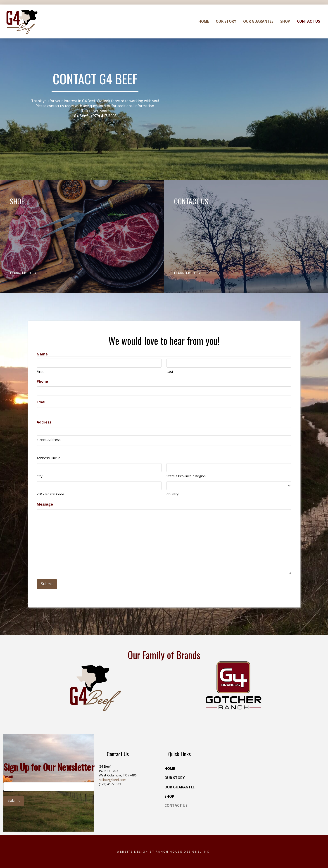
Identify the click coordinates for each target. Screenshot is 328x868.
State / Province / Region (186, 476)
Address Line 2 (48, 458)
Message (45, 504)
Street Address (49, 440)
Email (42, 402)
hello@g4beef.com (113, 780)
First (40, 371)
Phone (42, 381)
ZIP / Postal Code (50, 494)
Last (170, 371)
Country (173, 494)
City (40, 476)
